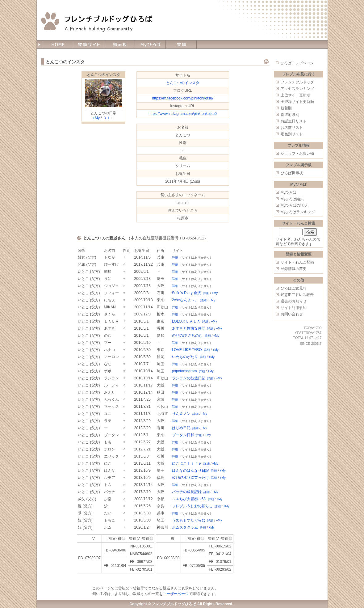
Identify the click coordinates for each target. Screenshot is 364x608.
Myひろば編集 (292, 199)
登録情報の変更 (294, 269)
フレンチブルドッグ (297, 82)
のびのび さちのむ (187, 336)
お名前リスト (292, 128)
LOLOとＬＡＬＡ (186, 321)
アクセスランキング (297, 89)
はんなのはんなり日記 (190, 471)
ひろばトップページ (297, 63)
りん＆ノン (181, 414)
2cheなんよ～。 (185, 300)
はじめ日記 (181, 428)
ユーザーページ (176, 594)
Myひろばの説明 (294, 205)
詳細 (175, 258)
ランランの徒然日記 (189, 378)
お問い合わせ (292, 314)
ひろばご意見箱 (294, 288)
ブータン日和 (183, 435)
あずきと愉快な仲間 (189, 328)
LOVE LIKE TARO (187, 350)
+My (96, 118)
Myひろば (289, 192)
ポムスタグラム (185, 527)
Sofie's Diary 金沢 (186, 293)
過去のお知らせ (294, 301)
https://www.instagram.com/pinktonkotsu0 (183, 114)
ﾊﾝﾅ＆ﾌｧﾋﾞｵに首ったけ (190, 478)
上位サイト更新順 (295, 95)
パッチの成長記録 (187, 492)
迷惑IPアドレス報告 (297, 295)
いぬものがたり (185, 357)
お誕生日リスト (294, 121)
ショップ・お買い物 (297, 154)
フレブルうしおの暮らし (192, 506)
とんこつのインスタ (103, 75)
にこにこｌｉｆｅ (187, 463)
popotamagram (184, 371)
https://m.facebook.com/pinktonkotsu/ (182, 98)
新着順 (286, 108)
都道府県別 (290, 115)
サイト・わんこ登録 (297, 262)
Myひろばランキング (298, 212)
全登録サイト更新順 (297, 102)
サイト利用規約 (294, 308)
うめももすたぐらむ (189, 520)
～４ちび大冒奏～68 (189, 499)
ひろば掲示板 (292, 173)
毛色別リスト (292, 134)
